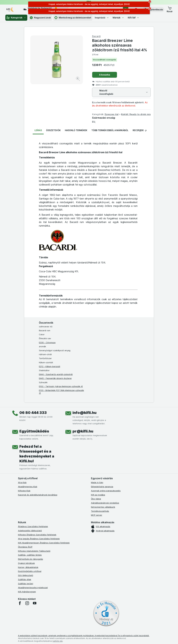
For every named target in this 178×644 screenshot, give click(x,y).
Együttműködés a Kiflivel (30, 571)
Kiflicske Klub (24, 491)
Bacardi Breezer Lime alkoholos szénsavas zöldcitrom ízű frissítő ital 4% (120, 45)
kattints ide (58, 641)
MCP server (97, 515)
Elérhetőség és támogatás (31, 559)
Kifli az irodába (98, 495)
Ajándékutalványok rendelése (105, 503)
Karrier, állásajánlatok (28, 567)
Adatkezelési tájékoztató (30, 531)
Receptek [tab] (138, 130)
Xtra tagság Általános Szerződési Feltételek (39, 539)
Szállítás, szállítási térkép (30, 555)
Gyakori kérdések (26, 563)
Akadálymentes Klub (28, 487)
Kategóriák (16, 18)
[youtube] (35, 603)
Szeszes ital (112, 114)
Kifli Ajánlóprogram (27, 592)
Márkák (118, 18)
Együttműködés (34, 431)
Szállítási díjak (25, 579)
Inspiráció (102, 18)
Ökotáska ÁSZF (25, 547)
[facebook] (20, 603)
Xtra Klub (22, 482)
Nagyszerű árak (40, 18)
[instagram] (27, 603)
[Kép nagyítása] (78, 79)
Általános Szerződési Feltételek (33, 526)
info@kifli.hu (84, 413)
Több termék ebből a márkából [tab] (110, 130)
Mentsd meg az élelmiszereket (73, 18)
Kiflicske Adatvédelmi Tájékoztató (34, 551)
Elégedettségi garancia (102, 487)
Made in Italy (97, 482)
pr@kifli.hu (83, 431)
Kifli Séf (133, 18)
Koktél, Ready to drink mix (136, 114)
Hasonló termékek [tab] (76, 130)
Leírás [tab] (38, 130)
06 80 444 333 (33, 413)
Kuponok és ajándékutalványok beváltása (38, 495)
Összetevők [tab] (53, 130)
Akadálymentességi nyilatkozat (33, 588)
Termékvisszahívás (100, 511)
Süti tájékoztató (26, 575)
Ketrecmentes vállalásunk (103, 507)
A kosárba (105, 75)
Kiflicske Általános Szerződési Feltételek (37, 535)
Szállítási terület (26, 584)
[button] (153, 10)
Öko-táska (96, 499)
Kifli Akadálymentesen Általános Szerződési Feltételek (44, 543)
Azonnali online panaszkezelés (106, 491)
